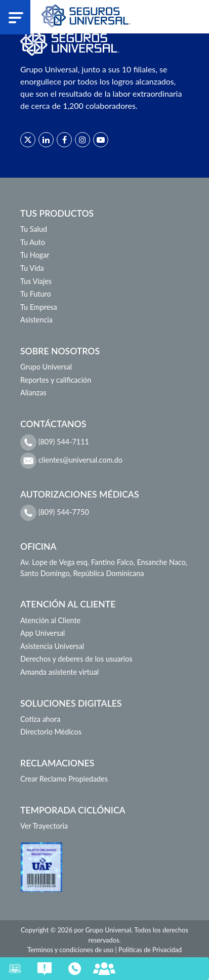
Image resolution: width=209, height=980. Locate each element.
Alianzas (33, 393)
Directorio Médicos (51, 732)
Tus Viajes (36, 281)
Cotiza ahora (40, 719)
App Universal (43, 633)
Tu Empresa (39, 307)
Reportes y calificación (56, 380)
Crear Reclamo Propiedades (64, 779)
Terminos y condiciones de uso (70, 950)
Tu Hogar (35, 255)
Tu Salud (34, 229)
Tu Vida (32, 268)
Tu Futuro (36, 294)
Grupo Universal (46, 367)
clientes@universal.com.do (71, 461)
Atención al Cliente (50, 620)
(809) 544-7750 (55, 513)
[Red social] (28, 140)
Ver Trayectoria (44, 826)
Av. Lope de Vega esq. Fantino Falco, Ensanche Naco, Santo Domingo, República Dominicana (104, 568)
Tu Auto (33, 242)
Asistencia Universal (52, 646)
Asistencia (36, 320)
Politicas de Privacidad (150, 950)
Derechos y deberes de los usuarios (76, 659)
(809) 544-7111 (55, 442)
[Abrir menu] (16, 17)
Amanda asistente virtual (59, 672)
